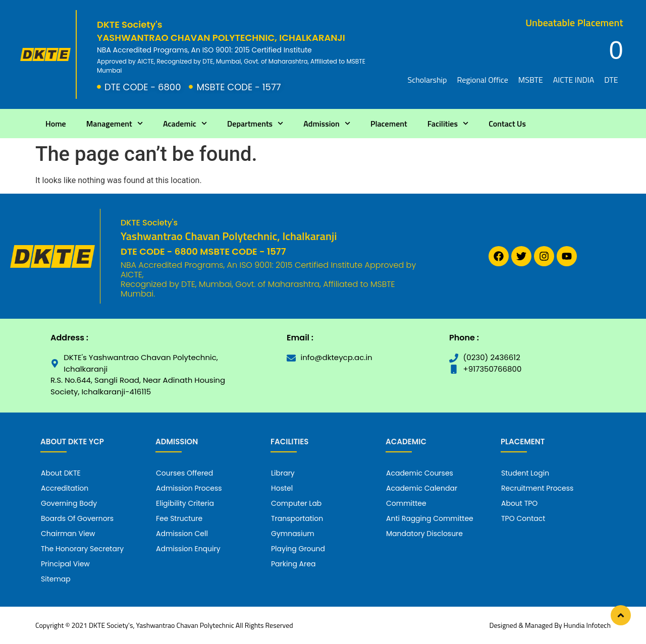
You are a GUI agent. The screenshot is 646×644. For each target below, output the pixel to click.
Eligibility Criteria (185, 503)
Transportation (297, 518)
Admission (327, 123)
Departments (255, 123)
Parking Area (293, 564)
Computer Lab (296, 503)
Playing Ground (298, 549)
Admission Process (189, 488)
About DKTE (61, 473)
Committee (406, 503)
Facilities (448, 123)
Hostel (282, 488)
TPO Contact (523, 518)
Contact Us (507, 124)
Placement (389, 124)
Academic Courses (420, 473)
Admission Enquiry (188, 549)
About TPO (519, 503)
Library (283, 473)
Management (115, 123)
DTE (611, 80)
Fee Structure (179, 518)
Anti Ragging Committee (430, 518)
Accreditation (65, 488)
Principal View (65, 564)
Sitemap (56, 579)
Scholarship (427, 80)
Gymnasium (293, 534)
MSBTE (531, 80)
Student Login (525, 473)
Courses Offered (184, 473)
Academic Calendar (422, 488)
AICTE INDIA (574, 80)
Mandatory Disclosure (424, 534)
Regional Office (482, 80)
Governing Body (69, 503)
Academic (185, 123)
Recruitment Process (537, 488)
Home (56, 124)
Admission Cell (182, 534)
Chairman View (68, 534)
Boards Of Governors (77, 518)
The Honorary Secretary (82, 549)
